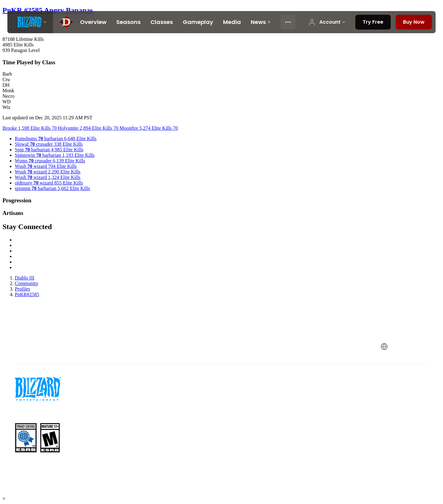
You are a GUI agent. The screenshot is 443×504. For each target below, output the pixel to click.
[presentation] (30, 22)
